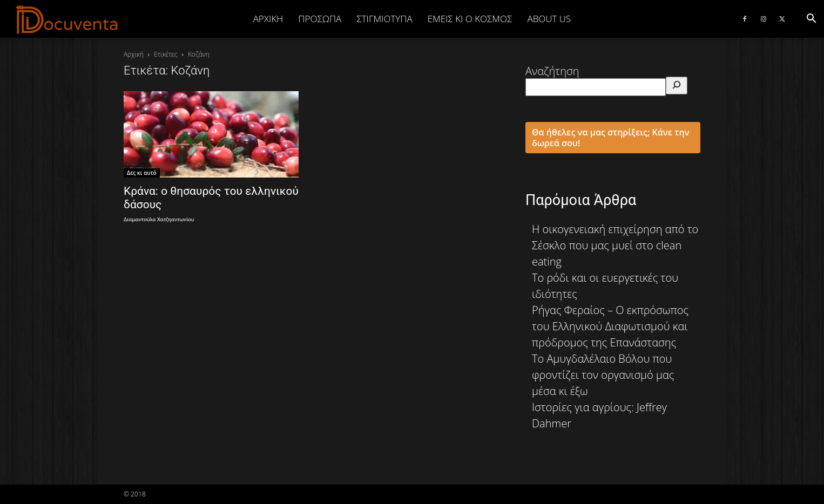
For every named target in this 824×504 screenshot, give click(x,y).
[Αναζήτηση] (677, 86)
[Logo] (67, 19)
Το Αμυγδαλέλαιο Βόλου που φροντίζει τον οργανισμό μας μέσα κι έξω (603, 375)
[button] (811, 19)
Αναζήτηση (552, 71)
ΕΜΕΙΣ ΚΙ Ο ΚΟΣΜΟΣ (470, 19)
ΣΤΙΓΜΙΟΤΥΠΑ (384, 19)
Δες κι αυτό (142, 173)
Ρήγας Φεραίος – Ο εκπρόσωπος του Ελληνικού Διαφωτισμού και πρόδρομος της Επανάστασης (610, 326)
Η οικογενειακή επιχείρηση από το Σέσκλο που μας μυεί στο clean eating (615, 245)
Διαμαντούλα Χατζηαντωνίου (159, 219)
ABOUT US (549, 19)
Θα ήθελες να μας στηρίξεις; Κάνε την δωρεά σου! (611, 138)
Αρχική (268, 19)
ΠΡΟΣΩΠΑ (320, 19)
